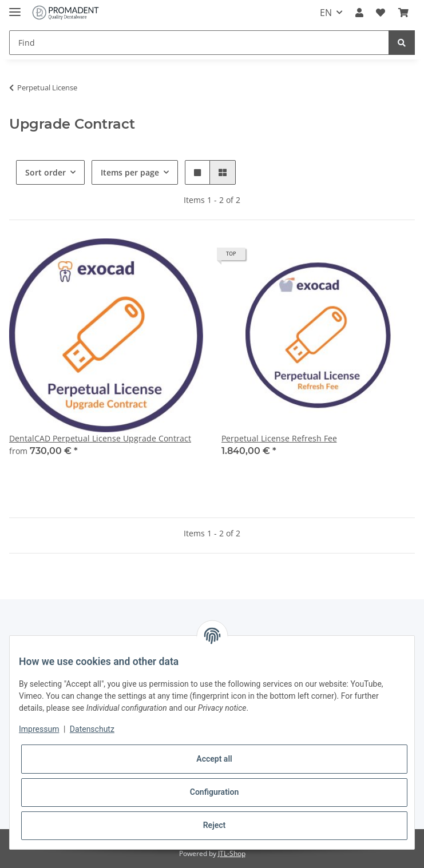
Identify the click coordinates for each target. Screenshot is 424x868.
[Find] (199, 43)
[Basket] (403, 13)
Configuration (214, 792)
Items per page (130, 172)
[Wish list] (381, 13)
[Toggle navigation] (15, 7)
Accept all (214, 759)
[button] (359, 13)
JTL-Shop (232, 853)
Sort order (45, 172)
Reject (215, 825)
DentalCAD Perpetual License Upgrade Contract (100, 438)
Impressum (39, 729)
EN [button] (326, 13)
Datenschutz (92, 729)
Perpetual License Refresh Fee (279, 438)
